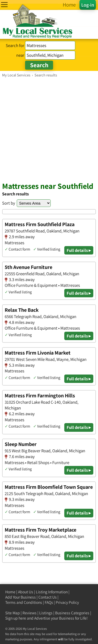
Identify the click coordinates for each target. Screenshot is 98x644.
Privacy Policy (67, 602)
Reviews (30, 613)
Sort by (9, 203)
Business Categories (72, 613)
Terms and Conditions (24, 602)
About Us (26, 592)
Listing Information (52, 592)
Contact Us (48, 597)
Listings (46, 613)
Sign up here (16, 618)
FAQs (49, 602)
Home (10, 592)
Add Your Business (21, 597)
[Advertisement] (49, 129)
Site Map (13, 613)
